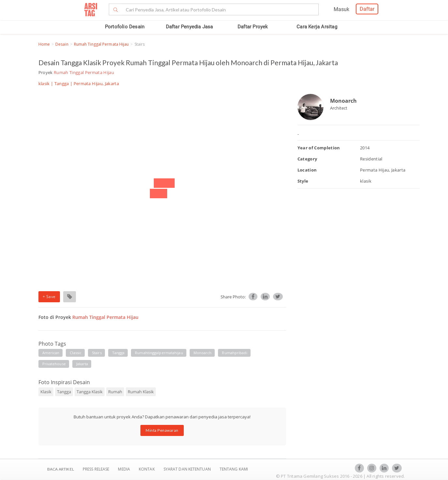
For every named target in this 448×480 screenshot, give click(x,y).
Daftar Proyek (253, 27)
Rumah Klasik (141, 392)
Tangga (62, 83)
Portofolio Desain (125, 27)
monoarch (203, 353)
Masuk (341, 9)
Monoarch (343, 101)
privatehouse (54, 364)
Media (124, 469)
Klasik (46, 392)
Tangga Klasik (90, 392)
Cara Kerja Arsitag (317, 27)
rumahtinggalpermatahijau (159, 353)
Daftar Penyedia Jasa (189, 27)
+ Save (49, 297)
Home (44, 44)
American (51, 353)
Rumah (115, 392)
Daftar (367, 9)
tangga (118, 353)
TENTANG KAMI (234, 469)
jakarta (82, 364)
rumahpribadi (234, 353)
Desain (62, 44)
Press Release (96, 469)
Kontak (147, 469)
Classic (76, 353)
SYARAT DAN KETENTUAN (188, 469)
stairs (97, 353)
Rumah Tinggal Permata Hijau (101, 44)
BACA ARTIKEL (61, 469)
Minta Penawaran (162, 430)
